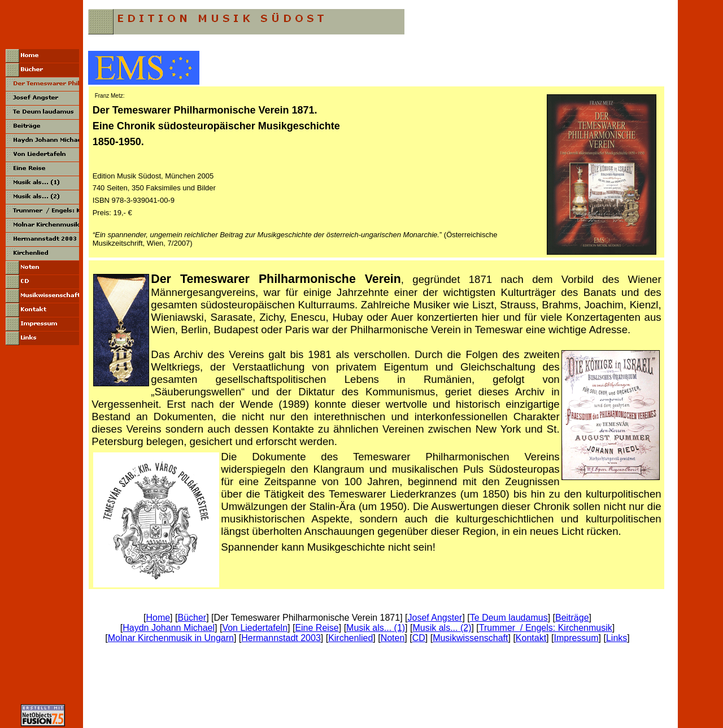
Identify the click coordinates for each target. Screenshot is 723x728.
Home (158, 618)
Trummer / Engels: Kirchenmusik (546, 628)
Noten (393, 638)
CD (419, 638)
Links (617, 638)
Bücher (192, 618)
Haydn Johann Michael (169, 628)
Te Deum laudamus (509, 618)
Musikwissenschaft (470, 638)
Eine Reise (317, 628)
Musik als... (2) (442, 628)
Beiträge (572, 618)
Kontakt (531, 638)
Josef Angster (435, 618)
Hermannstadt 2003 (281, 638)
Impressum (576, 638)
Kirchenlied (350, 638)
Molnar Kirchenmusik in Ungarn (171, 638)
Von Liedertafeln (255, 628)
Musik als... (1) (376, 628)
